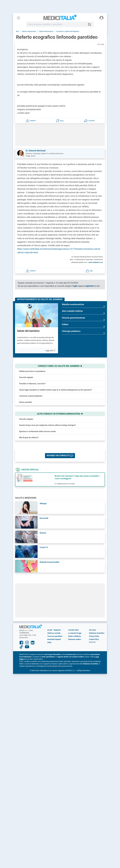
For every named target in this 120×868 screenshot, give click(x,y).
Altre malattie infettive (83, 312)
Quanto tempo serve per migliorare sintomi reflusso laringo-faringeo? (47, 425)
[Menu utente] (101, 18)
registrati (89, 286)
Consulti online (73, 630)
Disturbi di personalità (49, 562)
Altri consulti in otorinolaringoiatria (60, 414)
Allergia (43, 503)
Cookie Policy (94, 639)
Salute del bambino (28, 331)
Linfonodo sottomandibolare (31, 396)
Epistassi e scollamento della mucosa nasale (37, 431)
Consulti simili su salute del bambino (60, 366)
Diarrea (43, 533)
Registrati (57, 630)
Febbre (83, 325)
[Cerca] (90, 24)
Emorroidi (44, 518)
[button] (31, 121)
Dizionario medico (75, 639)
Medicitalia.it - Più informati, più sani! (60, 18)
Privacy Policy (94, 636)
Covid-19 (44, 548)
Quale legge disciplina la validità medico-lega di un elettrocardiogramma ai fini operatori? (56, 390)
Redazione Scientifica (97, 633)
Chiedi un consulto (54, 633)
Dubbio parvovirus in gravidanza (32, 371)
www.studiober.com (96, 262)
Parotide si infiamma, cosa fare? (32, 384)
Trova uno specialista (55, 636)
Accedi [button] (50, 630)
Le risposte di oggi (75, 633)
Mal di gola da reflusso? (29, 438)
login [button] (75, 286)
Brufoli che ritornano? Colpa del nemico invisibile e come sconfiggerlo (77, 477)
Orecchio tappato (26, 377)
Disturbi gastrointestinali (83, 319)
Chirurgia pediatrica (83, 332)
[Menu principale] (19, 18)
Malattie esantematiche (83, 305)
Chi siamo (93, 630)
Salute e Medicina (74, 636)
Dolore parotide (25, 402)
